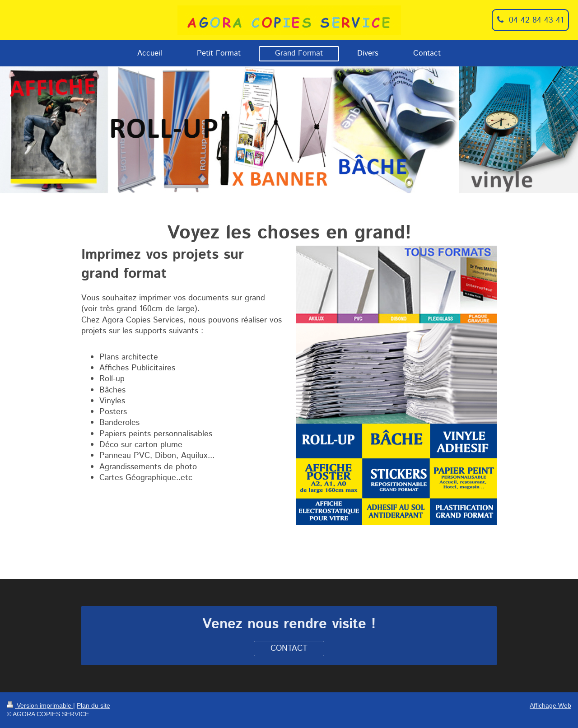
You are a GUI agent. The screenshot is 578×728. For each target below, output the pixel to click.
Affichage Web (550, 705)
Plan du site (93, 705)
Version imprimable (40, 705)
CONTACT (289, 649)
